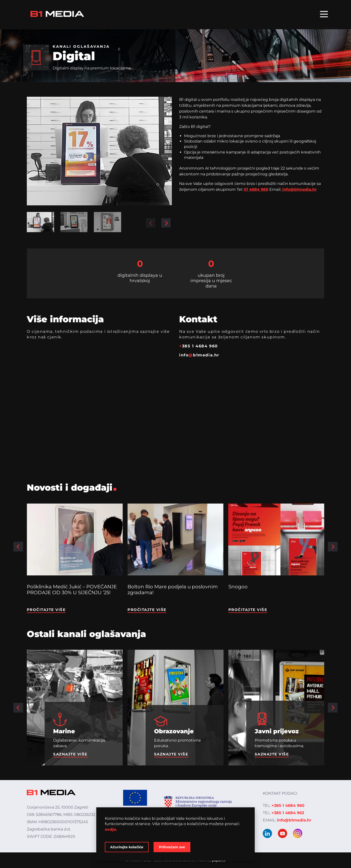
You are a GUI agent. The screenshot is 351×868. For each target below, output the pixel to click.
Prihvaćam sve (172, 847)
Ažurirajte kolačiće (127, 847)
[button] (151, 223)
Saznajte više (70, 754)
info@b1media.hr (299, 189)
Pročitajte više (46, 610)
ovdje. (111, 829)
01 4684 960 (256, 189)
